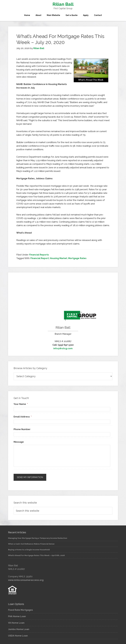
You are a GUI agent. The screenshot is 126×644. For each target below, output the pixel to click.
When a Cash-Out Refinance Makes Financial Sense (31, 543)
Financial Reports (39, 255)
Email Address (23, 417)
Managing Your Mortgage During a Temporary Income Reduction (38, 538)
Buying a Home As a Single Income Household (29, 549)
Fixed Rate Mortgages (21, 610)
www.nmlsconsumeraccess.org (26, 580)
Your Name (21, 404)
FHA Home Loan (17, 616)
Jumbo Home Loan (19, 629)
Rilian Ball (63, 4)
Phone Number (22, 429)
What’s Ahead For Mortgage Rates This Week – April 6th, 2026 (36, 555)
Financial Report (40, 258)
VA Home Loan (16, 622)
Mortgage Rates (77, 258)
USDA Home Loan (18, 635)
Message (19, 442)
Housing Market (59, 258)
